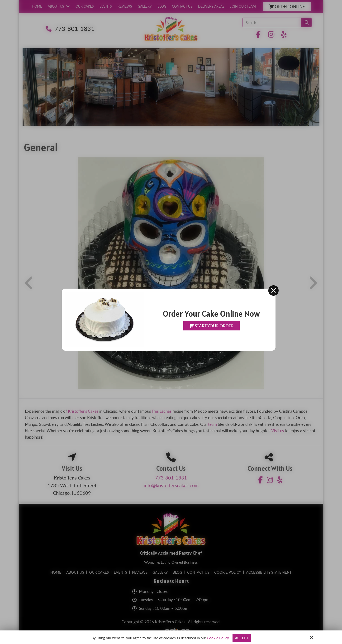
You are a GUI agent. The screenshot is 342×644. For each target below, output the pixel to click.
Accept (242, 638)
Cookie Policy (218, 638)
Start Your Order (211, 326)
